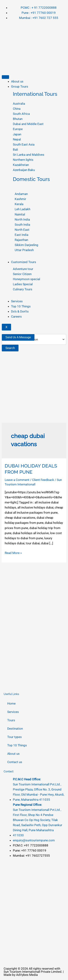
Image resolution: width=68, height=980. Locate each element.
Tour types (15, 737)
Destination (15, 729)
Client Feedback (43, 480)
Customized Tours (24, 262)
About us (17, 81)
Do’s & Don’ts (20, 311)
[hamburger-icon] (5, 77)
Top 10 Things (21, 306)
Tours (11, 720)
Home (11, 703)
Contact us (15, 762)
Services (17, 301)
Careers (16, 316)
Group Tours (20, 86)
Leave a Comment (17, 480)
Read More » (13, 552)
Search (10, 348)
